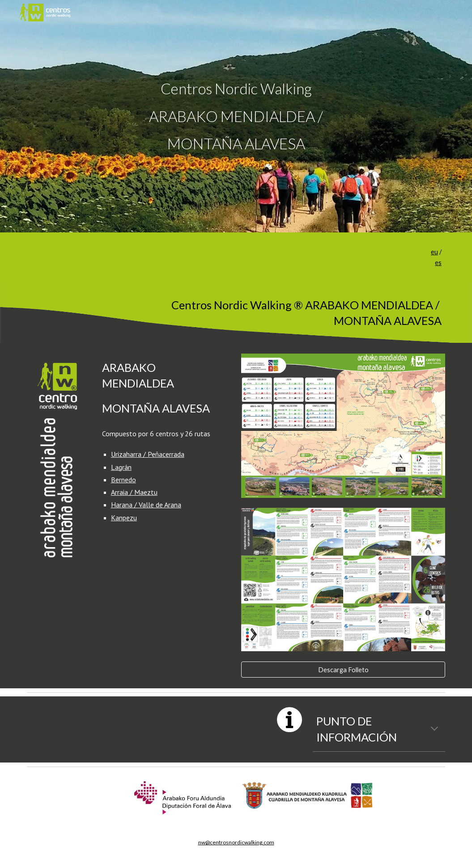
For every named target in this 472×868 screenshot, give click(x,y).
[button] (434, 729)
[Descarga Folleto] (343, 670)
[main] (236, 116)
